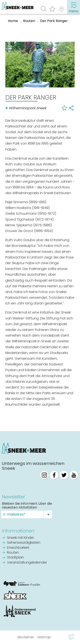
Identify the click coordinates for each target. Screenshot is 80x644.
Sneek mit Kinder (20, 538)
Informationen (18, 531)
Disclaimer (25, 637)
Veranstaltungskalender (27, 563)
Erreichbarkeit (18, 548)
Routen (13, 553)
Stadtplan (15, 558)
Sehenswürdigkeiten (24, 543)
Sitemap (44, 637)
